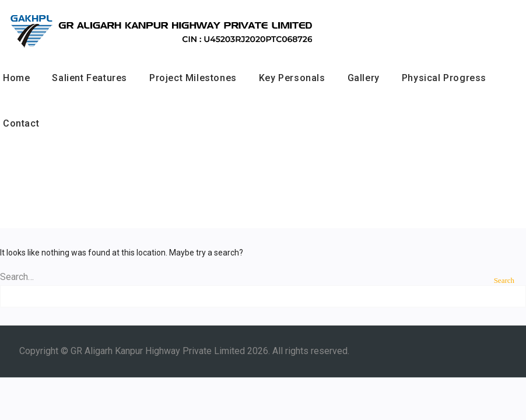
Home (16, 78)
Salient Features (90, 78)
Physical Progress (444, 78)
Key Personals (292, 78)
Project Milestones (193, 78)
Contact (21, 123)
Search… (17, 277)
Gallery (364, 78)
